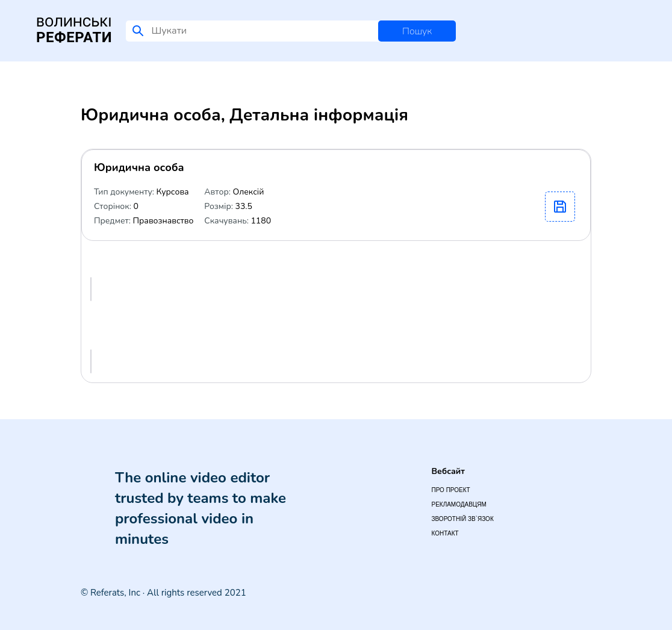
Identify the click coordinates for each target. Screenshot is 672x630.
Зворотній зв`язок (462, 519)
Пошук (417, 31)
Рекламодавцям (459, 504)
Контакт (445, 533)
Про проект (450, 490)
